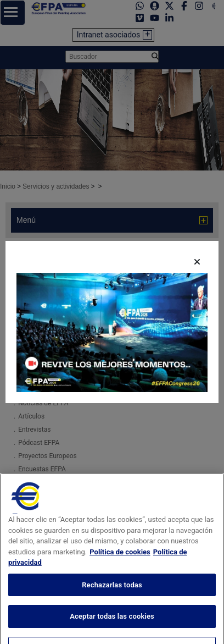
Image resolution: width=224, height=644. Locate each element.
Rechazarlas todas (112, 593)
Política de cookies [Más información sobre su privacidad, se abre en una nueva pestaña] (120, 560)
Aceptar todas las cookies (112, 624)
